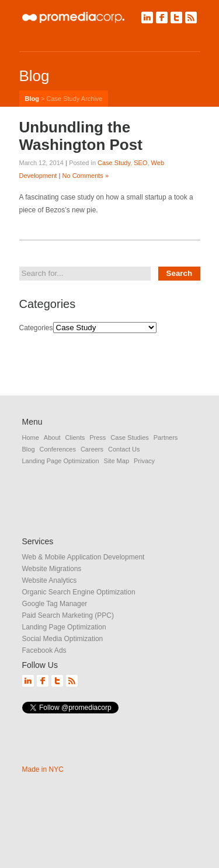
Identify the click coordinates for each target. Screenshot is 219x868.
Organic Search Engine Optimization (79, 592)
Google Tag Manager (55, 604)
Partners (166, 437)
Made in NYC (43, 769)
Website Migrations (52, 569)
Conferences (58, 449)
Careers (92, 449)
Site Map (117, 461)
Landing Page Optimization (61, 461)
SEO (140, 163)
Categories (36, 328)
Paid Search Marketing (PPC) (68, 615)
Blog (32, 99)
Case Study (114, 163)
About (52, 437)
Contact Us (124, 449)
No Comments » (86, 176)
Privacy (144, 461)
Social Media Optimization (63, 639)
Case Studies (129, 437)
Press (98, 437)
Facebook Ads (44, 650)
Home (31, 437)
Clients (75, 437)
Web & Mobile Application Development (84, 557)
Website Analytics (50, 580)
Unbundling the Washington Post (81, 136)
